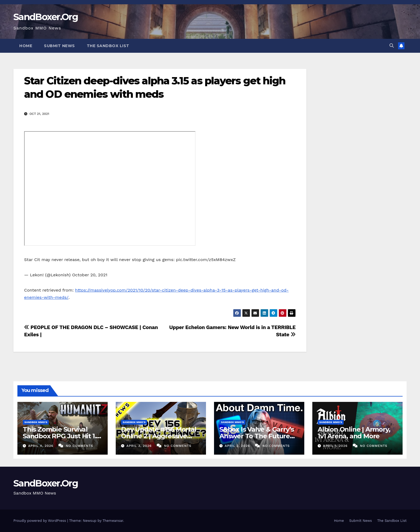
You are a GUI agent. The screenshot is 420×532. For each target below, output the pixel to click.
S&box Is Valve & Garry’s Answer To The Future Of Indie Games (257, 436)
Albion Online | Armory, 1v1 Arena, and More (354, 433)
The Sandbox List (108, 46)
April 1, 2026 (336, 446)
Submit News (59, 46)
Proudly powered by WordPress (40, 521)
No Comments (80, 446)
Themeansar (113, 521)
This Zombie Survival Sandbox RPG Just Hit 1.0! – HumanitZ (62, 436)
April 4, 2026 (41, 446)
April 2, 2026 (238, 446)
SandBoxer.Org (46, 17)
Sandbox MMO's (36, 422)
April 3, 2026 (140, 446)
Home (26, 46)
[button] (392, 46)
